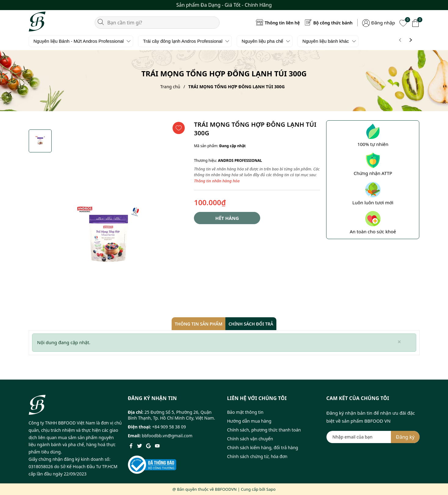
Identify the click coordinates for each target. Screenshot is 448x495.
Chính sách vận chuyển (250, 439)
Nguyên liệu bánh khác (326, 41)
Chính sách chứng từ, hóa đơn (257, 456)
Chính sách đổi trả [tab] (251, 324)
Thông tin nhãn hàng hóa (217, 181)
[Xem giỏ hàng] (415, 22)
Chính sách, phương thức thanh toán (264, 430)
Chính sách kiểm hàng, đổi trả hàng (263, 448)
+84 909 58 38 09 (169, 427)
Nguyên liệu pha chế (262, 41)
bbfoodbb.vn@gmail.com (167, 436)
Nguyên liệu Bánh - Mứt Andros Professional (79, 41)
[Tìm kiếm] (101, 21)
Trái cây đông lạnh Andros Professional (183, 41)
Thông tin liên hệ (282, 23)
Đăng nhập (383, 23)
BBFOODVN (226, 489)
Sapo (271, 489)
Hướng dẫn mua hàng (249, 421)
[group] (108, 238)
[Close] (399, 342)
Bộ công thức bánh (333, 23)
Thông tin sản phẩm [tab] (199, 324)
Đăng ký (405, 437)
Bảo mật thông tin (245, 412)
